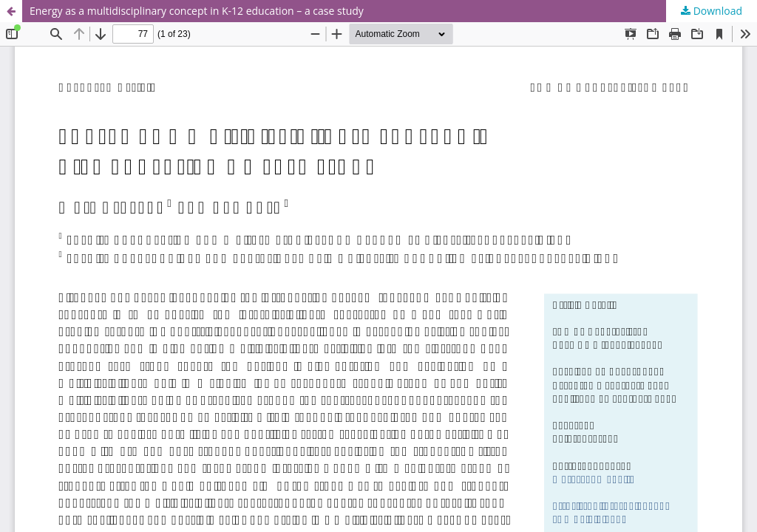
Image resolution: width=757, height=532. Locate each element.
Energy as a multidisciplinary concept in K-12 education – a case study (197, 11)
